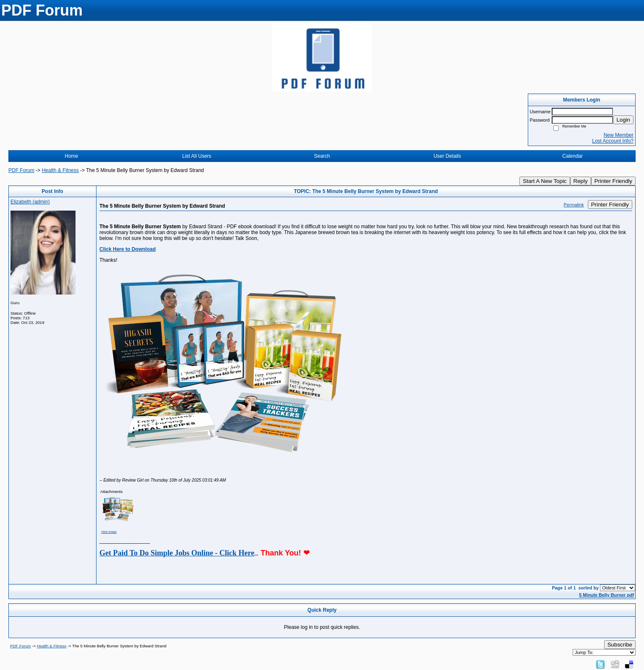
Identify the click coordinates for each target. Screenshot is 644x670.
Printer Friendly (613, 181)
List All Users (197, 156)
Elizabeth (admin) (30, 202)
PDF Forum (21, 170)
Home (71, 156)
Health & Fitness (60, 170)
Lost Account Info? (613, 141)
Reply (581, 181)
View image (109, 532)
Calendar (572, 156)
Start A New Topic (545, 181)
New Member (619, 135)
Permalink (574, 205)
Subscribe (620, 645)
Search (322, 156)
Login (623, 120)
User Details (447, 156)
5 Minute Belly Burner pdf (606, 595)
